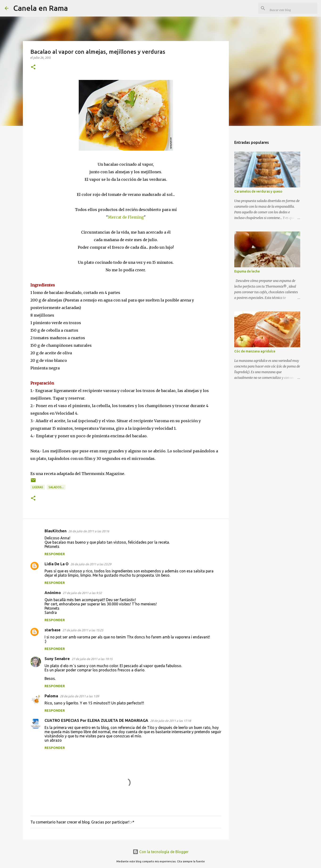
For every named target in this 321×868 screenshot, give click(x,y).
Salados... (56, 487)
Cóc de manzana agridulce (255, 351)
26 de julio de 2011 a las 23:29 (91, 564)
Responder (55, 554)
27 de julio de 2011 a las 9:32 (82, 593)
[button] (33, 67)
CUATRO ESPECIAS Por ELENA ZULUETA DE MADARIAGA (96, 720)
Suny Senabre (57, 659)
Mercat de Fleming (126, 217)
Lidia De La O (57, 564)
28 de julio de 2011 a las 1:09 (79, 696)
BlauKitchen (56, 531)
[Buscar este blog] (292, 8)
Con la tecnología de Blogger (161, 852)
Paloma (51, 696)
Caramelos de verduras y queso (258, 191)
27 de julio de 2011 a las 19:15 (92, 659)
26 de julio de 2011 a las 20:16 (89, 531)
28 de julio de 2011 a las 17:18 (171, 721)
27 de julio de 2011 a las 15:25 (83, 630)
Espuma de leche (247, 271)
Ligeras (38, 487)
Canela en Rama (41, 8)
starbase (53, 630)
